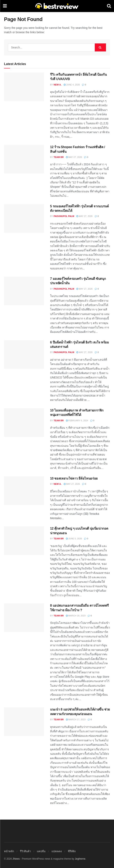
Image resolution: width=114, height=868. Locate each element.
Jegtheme (80, 859)
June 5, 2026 (74, 539)
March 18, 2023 (76, 616)
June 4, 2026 (72, 85)
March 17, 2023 (76, 719)
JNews (16, 859)
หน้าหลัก (9, 851)
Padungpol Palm (64, 216)
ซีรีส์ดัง (72, 851)
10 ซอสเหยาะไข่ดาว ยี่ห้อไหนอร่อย (74, 478)
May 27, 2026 (74, 157)
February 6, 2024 (77, 420)
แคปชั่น (41, 851)
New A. (58, 85)
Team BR (59, 157)
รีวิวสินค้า (25, 851)
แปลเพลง (57, 851)
